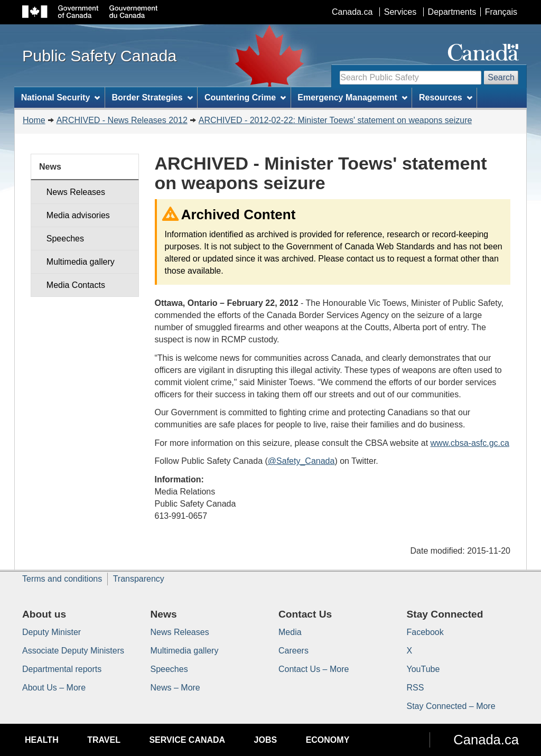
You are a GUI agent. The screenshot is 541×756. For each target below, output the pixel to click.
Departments (452, 12)
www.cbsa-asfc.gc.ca (470, 443)
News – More (175, 688)
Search (501, 77)
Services (400, 12)
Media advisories (78, 215)
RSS (416, 688)
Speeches (65, 239)
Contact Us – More (314, 669)
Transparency (139, 579)
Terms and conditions (62, 579)
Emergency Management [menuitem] (352, 97)
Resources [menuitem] (446, 97)
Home (34, 120)
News (50, 167)
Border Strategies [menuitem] (152, 97)
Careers (293, 651)
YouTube (423, 669)
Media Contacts (76, 285)
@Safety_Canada (301, 461)
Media (290, 632)
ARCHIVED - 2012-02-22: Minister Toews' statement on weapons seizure (335, 120)
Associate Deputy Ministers (73, 651)
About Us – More (54, 688)
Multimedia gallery (81, 262)
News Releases (76, 192)
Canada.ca (352, 12)
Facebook (425, 632)
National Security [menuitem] (61, 97)
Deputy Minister (52, 632)
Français (501, 12)
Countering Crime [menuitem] (245, 97)
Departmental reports (62, 669)
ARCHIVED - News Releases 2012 (122, 120)
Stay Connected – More (451, 706)
